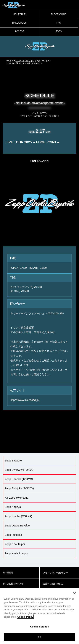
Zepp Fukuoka (13, 535)
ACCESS (19, 31)
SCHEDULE (19, 14)
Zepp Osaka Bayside (24, 61)
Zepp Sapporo (13, 461)
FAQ (59, 23)
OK (40, 637)
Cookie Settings (39, 627)
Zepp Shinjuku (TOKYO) (19, 488)
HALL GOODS (20, 23)
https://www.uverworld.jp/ (25, 400)
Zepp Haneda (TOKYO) (19, 479)
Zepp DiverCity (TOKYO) (20, 470)
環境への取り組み (53, 584)
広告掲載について (13, 584)
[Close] (75, 593)
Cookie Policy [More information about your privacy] (25, 617)
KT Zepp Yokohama (17, 498)
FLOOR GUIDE (59, 14)
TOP (9, 61)
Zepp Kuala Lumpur (17, 553)
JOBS (59, 31)
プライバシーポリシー (56, 573)
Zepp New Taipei (15, 544)
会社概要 (8, 573)
